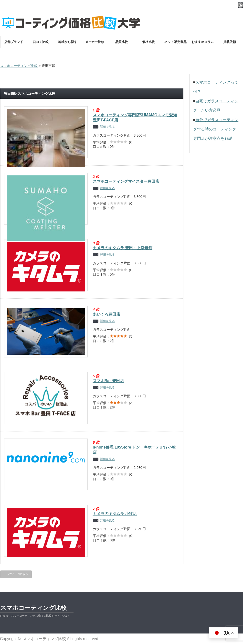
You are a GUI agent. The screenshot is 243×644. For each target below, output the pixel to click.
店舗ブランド (14, 42)
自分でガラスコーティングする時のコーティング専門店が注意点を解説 (216, 129)
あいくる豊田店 (106, 314)
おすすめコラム (203, 42)
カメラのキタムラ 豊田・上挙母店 (123, 248)
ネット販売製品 (175, 42)
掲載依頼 (230, 42)
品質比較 (122, 42)
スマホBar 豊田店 (108, 381)
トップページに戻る (16, 574)
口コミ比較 (41, 42)
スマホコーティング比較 (33, 608)
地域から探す (68, 42)
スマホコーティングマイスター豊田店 (126, 181)
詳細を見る (107, 127)
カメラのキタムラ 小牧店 (115, 514)
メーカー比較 (95, 42)
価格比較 (148, 42)
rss (240, 5)
